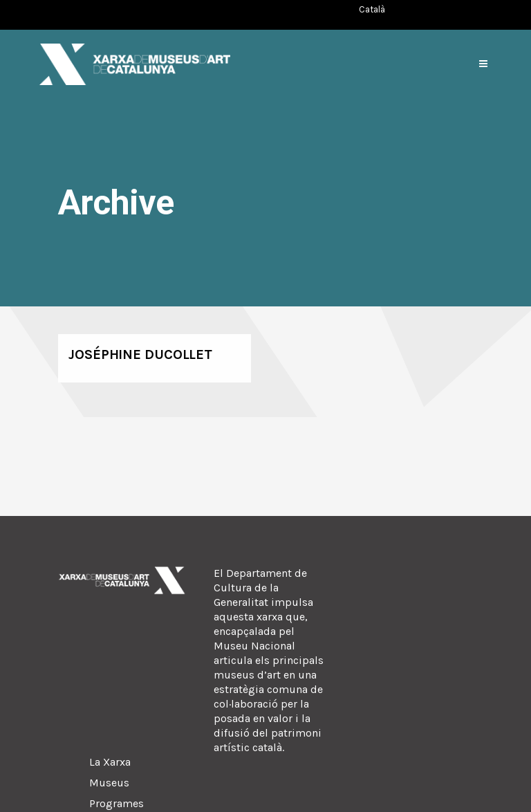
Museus (109, 783)
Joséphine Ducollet (140, 354)
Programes (117, 803)
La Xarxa (110, 762)
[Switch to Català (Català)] (372, 9)
